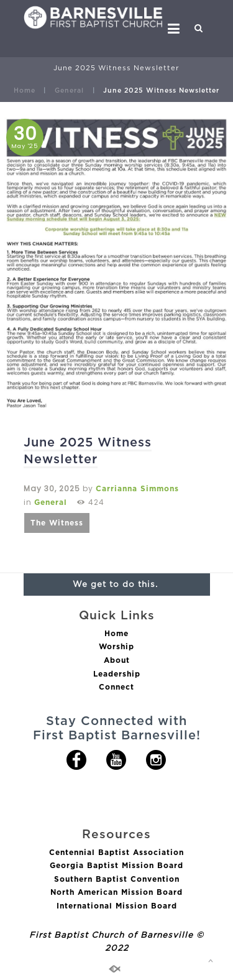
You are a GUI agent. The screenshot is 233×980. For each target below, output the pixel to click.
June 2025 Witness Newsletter (88, 451)
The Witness (57, 523)
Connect (116, 687)
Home (25, 90)
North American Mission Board (116, 892)
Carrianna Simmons (137, 488)
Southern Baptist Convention (117, 879)
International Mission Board (117, 906)
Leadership (117, 674)
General (69, 90)
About (117, 660)
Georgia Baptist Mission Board (116, 865)
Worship (116, 646)
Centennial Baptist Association (116, 852)
